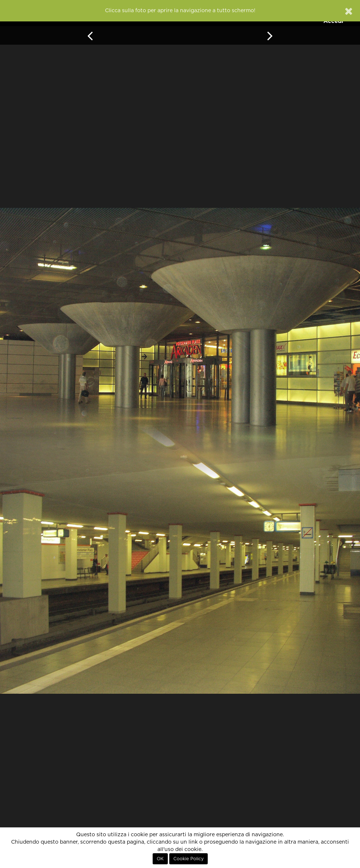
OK (160, 859)
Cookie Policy (189, 859)
